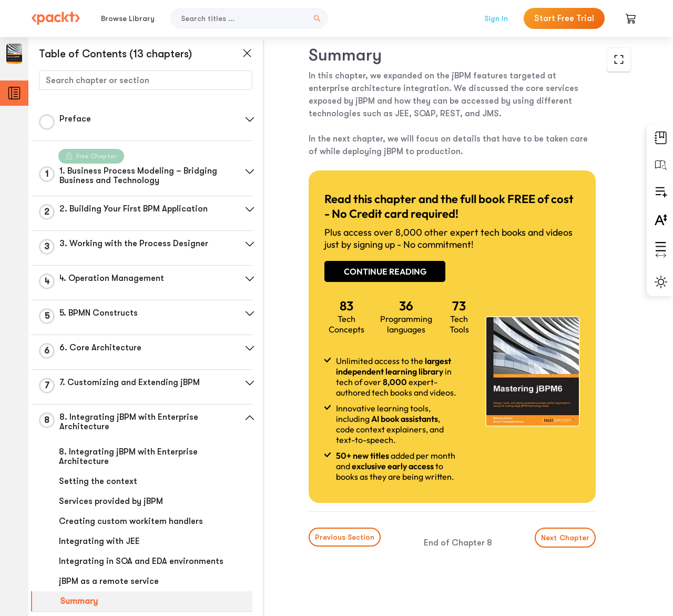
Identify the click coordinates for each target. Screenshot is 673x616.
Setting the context (98, 481)
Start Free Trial (564, 18)
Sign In (496, 18)
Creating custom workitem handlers (131, 521)
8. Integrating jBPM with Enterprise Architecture (128, 457)
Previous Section (345, 537)
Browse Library (128, 18)
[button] (250, 119)
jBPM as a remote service (109, 581)
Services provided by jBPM (111, 501)
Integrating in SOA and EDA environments (141, 561)
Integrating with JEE (99, 541)
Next (565, 538)
